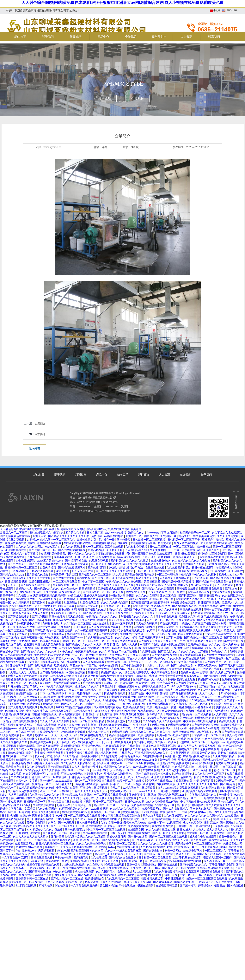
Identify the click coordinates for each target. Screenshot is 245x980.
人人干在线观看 (224, 585)
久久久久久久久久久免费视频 (156, 844)
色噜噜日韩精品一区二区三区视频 (121, 784)
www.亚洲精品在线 (129, 557)
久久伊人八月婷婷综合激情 (78, 760)
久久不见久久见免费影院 (227, 533)
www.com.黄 (150, 760)
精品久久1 (185, 536)
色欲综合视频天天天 (186, 557)
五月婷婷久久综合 (38, 575)
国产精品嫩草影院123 (171, 795)
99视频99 (123, 543)
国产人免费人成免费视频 (23, 707)
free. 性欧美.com (26, 851)
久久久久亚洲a (72, 547)
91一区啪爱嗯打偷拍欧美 (26, 833)
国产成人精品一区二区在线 (219, 760)
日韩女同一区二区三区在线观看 (48, 777)
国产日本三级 (174, 637)
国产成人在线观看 (48, 746)
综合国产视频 (136, 693)
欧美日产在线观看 (203, 763)
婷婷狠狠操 (114, 662)
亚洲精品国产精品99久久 (151, 753)
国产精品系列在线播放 (190, 805)
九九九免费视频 (142, 871)
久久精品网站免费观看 (85, 658)
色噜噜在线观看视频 (50, 543)
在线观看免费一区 (48, 732)
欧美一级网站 (173, 851)
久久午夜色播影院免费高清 (92, 630)
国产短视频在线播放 (26, 721)
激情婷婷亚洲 (91, 767)
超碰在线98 (102, 711)
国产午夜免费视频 (11, 802)
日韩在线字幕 (95, 533)
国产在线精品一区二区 (212, 686)
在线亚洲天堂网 (116, 721)
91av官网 (139, 704)
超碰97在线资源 (108, 777)
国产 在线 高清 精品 (40, 665)
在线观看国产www (73, 637)
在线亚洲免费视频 (126, 798)
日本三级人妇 (118, 833)
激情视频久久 (193, 669)
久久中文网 (50, 592)
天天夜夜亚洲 (123, 679)
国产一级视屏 (67, 823)
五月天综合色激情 (83, 571)
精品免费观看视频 (115, 693)
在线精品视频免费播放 (197, 756)
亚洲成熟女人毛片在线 (190, 599)
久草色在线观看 (55, 882)
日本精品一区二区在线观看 (155, 858)
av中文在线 (67, 651)
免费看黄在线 (51, 854)
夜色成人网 (47, 658)
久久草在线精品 (83, 854)
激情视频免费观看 (69, 697)
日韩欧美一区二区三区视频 (149, 540)
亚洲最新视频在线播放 (143, 795)
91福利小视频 (229, 693)
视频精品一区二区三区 (46, 784)
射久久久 (67, 784)
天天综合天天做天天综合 (23, 672)
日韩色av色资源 (135, 802)
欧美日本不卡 (157, 823)
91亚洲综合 (71, 602)
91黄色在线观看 (90, 602)
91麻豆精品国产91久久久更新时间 (146, 550)
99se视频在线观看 (30, 592)
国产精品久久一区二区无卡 (95, 575)
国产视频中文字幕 (64, 578)
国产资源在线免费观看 (116, 840)
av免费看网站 (203, 707)
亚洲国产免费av (114, 599)
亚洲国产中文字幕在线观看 (141, 609)
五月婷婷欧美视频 (160, 819)
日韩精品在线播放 (188, 589)
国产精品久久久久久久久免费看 (115, 571)
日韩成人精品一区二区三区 (45, 868)
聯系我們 (206, 475)
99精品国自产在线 (11, 770)
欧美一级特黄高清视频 (21, 599)
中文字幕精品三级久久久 (202, 795)
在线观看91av (198, 812)
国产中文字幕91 (18, 564)
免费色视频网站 (152, 809)
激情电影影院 (27, 746)
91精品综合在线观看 (184, 602)
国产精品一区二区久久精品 (102, 690)
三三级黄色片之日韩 (204, 753)
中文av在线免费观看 (124, 711)
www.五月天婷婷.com (50, 561)
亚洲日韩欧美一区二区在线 (32, 878)
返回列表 (34, 448)
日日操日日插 (88, 589)
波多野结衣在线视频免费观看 (128, 630)
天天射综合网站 (36, 823)
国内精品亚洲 (236, 885)
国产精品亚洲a (188, 595)
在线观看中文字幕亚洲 (76, 812)
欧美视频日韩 (185, 718)
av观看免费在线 (234, 641)
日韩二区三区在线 (161, 547)
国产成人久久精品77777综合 (74, 728)
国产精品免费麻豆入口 (73, 648)
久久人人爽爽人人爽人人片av (31, 837)
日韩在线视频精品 (40, 533)
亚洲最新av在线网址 (212, 557)
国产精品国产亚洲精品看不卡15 (150, 602)
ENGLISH (232, 10)
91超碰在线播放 (153, 756)
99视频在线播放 (166, 784)
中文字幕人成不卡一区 (124, 791)
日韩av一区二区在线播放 (119, 683)
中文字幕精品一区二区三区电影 (190, 704)
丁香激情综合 (53, 756)
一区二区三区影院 (185, 547)
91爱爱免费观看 (10, 735)
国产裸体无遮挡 (167, 746)
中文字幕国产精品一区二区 (183, 798)
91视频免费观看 (99, 561)
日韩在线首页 (200, 578)
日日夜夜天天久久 (133, 662)
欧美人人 (230, 630)
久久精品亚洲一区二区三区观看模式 (75, 585)
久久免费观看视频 (191, 655)
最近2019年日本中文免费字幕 (29, 798)
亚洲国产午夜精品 (213, 540)
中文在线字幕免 (221, 592)
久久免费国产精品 (224, 756)
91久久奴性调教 (63, 871)
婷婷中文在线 (235, 739)
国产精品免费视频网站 (72, 568)
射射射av (21, 847)
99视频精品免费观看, (54, 554)
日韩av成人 (184, 830)
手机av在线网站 (109, 665)
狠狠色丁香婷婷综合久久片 (44, 865)
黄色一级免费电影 (182, 707)
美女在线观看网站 (99, 669)
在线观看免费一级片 (135, 819)
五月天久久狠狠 (75, 533)
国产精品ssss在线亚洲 (123, 858)
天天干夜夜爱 (62, 742)
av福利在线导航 (114, 536)
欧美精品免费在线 (134, 707)
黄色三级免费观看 (22, 875)
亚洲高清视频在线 (187, 627)
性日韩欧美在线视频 (113, 658)
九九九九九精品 (209, 606)
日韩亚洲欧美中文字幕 (228, 875)
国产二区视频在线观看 (46, 641)
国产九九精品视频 (143, 840)
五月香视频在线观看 (214, 798)
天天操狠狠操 (221, 826)
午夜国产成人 (224, 568)
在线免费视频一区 (70, 592)
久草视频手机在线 (44, 805)
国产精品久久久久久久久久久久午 (69, 536)
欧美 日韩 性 (112, 644)
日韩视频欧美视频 (16, 582)
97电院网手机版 (47, 599)
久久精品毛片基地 (183, 767)
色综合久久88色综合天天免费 (143, 749)
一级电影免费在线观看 (14, 679)
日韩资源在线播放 (147, 676)
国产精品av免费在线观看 (23, 791)
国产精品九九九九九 (13, 575)
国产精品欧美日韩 (233, 732)
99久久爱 (126, 690)
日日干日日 (139, 669)
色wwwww (153, 533)
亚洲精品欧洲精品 (179, 725)
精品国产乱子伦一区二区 (195, 533)
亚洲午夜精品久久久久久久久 (31, 826)
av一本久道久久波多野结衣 (57, 686)
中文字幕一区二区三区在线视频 (107, 830)
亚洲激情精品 (46, 728)
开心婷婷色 (124, 704)
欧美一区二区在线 (27, 683)
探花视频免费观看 (40, 679)
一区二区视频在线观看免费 (111, 795)
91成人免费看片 (158, 592)
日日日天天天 (48, 697)
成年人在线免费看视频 (217, 690)
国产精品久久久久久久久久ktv (40, 651)
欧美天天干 (58, 575)
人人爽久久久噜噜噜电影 (175, 578)
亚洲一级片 (134, 865)
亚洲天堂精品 (182, 819)
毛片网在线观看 (92, 683)
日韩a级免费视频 (186, 554)
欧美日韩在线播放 (232, 847)
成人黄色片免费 (193, 823)
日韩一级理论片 (85, 557)
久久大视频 (134, 589)
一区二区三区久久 (216, 851)
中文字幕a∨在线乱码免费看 (200, 721)
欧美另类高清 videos (73, 749)
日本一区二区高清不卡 (54, 693)
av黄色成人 (75, 595)
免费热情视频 (48, 568)
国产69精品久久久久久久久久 (95, 739)
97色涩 (216, 732)
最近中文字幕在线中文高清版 (18, 809)
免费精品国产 (9, 623)
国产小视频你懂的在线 (72, 550)
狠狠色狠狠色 (127, 875)
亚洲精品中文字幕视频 (25, 554)
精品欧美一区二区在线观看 (27, 882)
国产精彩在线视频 (59, 767)
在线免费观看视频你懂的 (20, 543)
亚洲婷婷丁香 (235, 620)
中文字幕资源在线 (231, 767)
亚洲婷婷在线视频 (213, 871)
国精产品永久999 (185, 882)
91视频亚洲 (174, 823)
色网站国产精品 (190, 777)
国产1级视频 (40, 616)
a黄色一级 (63, 851)
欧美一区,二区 (25, 840)
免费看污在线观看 (227, 763)
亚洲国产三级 (134, 536)
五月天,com (49, 669)
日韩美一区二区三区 (74, 641)
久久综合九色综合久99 (14, 742)
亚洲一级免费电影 (232, 676)
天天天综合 (176, 669)
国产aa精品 (86, 875)
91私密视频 (17, 690)
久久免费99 (134, 564)
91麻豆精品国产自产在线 (23, 686)
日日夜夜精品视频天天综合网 (151, 648)
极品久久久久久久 (147, 578)
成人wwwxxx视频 (116, 533)
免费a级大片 (51, 749)
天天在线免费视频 (147, 623)
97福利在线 (46, 885)
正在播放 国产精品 (218, 564)
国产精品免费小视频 (52, 672)
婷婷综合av (205, 885)
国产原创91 (39, 602)
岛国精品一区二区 (227, 781)
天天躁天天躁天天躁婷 (173, 676)
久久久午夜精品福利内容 (169, 871)
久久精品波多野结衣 (213, 788)
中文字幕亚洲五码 (179, 753)
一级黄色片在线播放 (86, 784)
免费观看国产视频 (142, 805)
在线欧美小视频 (82, 802)
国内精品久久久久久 (47, 589)
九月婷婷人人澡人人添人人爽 (116, 585)
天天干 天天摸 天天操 (65, 735)
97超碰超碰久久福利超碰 (55, 609)
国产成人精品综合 (156, 861)
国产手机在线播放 (132, 665)
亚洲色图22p (236, 571)
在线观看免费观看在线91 (208, 613)
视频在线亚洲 (51, 760)
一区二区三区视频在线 (160, 662)
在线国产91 (126, 753)
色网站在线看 (212, 669)
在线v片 (141, 875)
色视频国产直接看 (194, 564)
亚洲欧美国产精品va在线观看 (200, 791)
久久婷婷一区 (168, 536)
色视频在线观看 (115, 865)
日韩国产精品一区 (35, 802)
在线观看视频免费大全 (93, 735)
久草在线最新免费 (194, 658)
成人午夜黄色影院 (46, 606)
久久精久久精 (115, 550)
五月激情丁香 (184, 826)
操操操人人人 (24, 589)
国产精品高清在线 (59, 802)
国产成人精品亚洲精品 (215, 616)
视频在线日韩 (146, 885)
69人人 (218, 630)
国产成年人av (233, 700)
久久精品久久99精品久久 (66, 613)
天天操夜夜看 (47, 851)
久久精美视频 (21, 602)
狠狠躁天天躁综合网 (47, 763)
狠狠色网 (226, 606)
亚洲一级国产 (224, 858)
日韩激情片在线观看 (89, 599)
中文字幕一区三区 (93, 582)
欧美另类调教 (147, 735)
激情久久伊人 (137, 533)
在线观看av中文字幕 (28, 760)
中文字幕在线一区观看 (15, 858)
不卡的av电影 (63, 858)
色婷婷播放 (7, 878)
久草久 (143, 798)
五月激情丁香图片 (169, 791)
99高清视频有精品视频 (110, 760)
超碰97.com (42, 735)
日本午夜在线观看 (167, 616)
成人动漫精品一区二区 (217, 861)
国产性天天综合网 (166, 742)
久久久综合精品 (36, 767)
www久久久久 (148, 791)
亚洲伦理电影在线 (21, 606)
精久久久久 (116, 609)
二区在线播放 (218, 571)
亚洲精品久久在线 (100, 648)
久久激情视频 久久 (29, 669)
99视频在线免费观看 (133, 714)
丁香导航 (234, 851)
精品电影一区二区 (99, 732)
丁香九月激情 (170, 533)
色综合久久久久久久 (88, 686)
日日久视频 (80, 627)
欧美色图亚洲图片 (40, 582)
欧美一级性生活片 (158, 707)
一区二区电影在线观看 (67, 582)
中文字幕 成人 (163, 728)
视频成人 (209, 858)
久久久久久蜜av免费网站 (224, 644)
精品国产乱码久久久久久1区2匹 (86, 837)
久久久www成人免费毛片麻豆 (124, 851)
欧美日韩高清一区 (132, 861)
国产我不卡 (7, 851)
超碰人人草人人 (201, 819)
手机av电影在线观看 (96, 833)
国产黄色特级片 (108, 634)
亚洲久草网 (63, 571)
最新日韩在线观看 (212, 589)
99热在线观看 (151, 770)
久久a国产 (65, 627)
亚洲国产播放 (38, 634)
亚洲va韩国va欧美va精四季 (173, 735)
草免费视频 (226, 795)
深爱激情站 (150, 865)
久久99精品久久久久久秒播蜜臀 (162, 721)
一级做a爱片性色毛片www (131, 823)
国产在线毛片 (17, 700)
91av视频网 (36, 847)
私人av (39, 756)
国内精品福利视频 (106, 753)
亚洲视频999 (133, 760)
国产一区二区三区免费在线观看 (169, 837)
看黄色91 (149, 784)
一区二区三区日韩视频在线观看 (155, 571)
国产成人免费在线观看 (211, 620)
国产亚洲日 (235, 798)
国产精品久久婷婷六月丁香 (67, 676)
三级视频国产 (19, 571)
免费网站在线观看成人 (160, 781)
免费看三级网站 (25, 844)
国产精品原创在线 (173, 697)
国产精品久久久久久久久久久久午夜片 (162, 641)
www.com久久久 (136, 592)
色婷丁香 (89, 798)
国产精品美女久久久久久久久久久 (196, 683)
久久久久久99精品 (139, 655)
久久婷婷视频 (148, 651)
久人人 (76, 767)
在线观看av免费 (155, 568)
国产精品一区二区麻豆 (122, 844)
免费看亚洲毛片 (226, 718)
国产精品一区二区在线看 (159, 854)
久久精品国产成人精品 (150, 585)
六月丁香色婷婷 (21, 641)
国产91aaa (231, 589)
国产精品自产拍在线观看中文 (214, 582)
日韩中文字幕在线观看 (217, 609)
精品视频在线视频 (184, 732)
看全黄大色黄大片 (201, 809)
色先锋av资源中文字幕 (195, 672)
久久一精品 (180, 739)
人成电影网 (225, 599)
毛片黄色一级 (107, 540)
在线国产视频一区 (27, 693)
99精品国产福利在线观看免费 (53, 840)
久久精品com (24, 595)
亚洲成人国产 (211, 550)
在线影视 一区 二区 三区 (106, 812)
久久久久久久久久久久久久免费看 (198, 784)
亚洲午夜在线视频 (123, 578)
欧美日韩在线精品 (160, 767)
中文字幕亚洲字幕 (37, 711)
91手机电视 (89, 725)
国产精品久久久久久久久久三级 (130, 561)
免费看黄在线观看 (139, 826)
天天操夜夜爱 (152, 582)
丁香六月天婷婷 (137, 658)
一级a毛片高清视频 (122, 595)
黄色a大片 (40, 655)
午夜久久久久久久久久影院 (65, 798)
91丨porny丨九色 (160, 739)
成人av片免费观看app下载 (162, 802)
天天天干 (13, 585)
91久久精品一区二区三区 (76, 623)
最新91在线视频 (228, 753)
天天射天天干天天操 (157, 665)
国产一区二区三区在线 (161, 620)
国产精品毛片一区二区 (219, 662)
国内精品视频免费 (145, 627)
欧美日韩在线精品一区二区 (184, 847)
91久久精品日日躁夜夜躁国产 (81, 756)
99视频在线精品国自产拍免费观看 (151, 543)
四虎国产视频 (67, 606)
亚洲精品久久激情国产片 (119, 774)
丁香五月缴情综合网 (222, 865)
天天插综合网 (184, 844)
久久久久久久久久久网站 (55, 721)
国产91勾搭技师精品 (176, 809)
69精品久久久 (219, 651)
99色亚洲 (107, 686)
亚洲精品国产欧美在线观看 (174, 763)
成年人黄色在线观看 (191, 634)
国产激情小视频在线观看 (219, 655)
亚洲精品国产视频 (24, 627)
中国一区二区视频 (83, 655)
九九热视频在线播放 (153, 847)
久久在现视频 (99, 858)
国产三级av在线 (224, 809)
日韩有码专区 (206, 882)
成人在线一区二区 (99, 641)
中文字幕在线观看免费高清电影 (122, 816)
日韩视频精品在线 (21, 763)
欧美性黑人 (61, 665)
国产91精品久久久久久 (194, 865)
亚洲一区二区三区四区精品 (88, 721)
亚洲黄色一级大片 (115, 826)
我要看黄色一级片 (57, 861)
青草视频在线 (48, 739)
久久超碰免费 (109, 756)
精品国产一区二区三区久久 (59, 540)
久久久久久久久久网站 (30, 547)
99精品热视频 (96, 550)
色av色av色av (69, 589)
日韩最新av (183, 571)
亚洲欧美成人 (57, 634)
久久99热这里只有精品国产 (206, 700)
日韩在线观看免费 (42, 858)
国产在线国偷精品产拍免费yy (154, 774)
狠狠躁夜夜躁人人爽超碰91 (196, 630)
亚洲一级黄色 (178, 592)
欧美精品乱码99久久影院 (85, 861)
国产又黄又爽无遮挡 (231, 665)
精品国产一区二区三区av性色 (112, 805)
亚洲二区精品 (168, 595)
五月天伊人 (149, 557)
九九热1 (118, 575)
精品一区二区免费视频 (24, 609)
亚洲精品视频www (189, 760)
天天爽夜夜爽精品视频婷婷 (50, 595)
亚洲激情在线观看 (16, 550)
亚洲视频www (9, 728)
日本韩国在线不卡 (15, 665)
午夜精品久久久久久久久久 (103, 616)
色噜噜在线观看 (15, 711)
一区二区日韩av (106, 704)
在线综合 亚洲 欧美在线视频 (37, 816)
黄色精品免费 (199, 571)
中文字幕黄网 (166, 683)
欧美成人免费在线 (210, 746)
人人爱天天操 (105, 798)
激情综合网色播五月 (162, 599)
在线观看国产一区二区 (174, 812)
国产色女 (164, 651)
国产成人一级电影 (86, 819)
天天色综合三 (76, 616)
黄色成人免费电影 (202, 585)
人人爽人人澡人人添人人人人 (211, 830)
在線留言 (185, 475)
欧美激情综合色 (95, 878)
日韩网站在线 (203, 826)
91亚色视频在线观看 (207, 749)
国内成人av (151, 536)
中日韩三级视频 (175, 878)
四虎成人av (226, 575)
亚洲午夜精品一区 (32, 637)
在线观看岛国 (136, 830)
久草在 (52, 823)
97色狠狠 (211, 599)
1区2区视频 (47, 707)
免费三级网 (193, 871)
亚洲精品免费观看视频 (123, 697)
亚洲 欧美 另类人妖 (177, 585)
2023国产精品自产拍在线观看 (74, 707)
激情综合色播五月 (131, 756)
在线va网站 (124, 871)
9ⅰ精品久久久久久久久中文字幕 (32, 578)
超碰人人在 (64, 805)
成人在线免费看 (89, 718)
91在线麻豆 (52, 637)
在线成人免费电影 (88, 606)
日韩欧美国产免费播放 (72, 669)
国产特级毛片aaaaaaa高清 (56, 781)
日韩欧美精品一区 (232, 725)
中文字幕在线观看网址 (165, 672)
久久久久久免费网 (228, 536)
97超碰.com (34, 540)
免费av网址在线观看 (174, 644)
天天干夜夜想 (56, 753)
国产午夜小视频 (144, 742)
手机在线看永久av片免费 (205, 728)
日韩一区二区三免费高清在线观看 (103, 547)
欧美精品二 (52, 847)
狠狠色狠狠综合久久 (45, 714)
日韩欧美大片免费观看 (83, 777)
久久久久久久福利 (126, 637)
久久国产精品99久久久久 (45, 795)
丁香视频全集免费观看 (75, 564)
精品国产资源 (109, 672)
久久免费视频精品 (173, 711)
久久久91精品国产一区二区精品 (119, 651)
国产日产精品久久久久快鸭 (169, 833)
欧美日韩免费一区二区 (87, 840)
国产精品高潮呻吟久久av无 (87, 851)
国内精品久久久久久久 (82, 554)
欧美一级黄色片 (229, 837)
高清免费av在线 (121, 669)
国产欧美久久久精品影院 (76, 763)
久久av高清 (142, 777)
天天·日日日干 (96, 749)
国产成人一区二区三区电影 (78, 704)
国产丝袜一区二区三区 (76, 770)
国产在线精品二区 (149, 697)
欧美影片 (228, 602)
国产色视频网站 (97, 568)
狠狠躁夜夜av (94, 774)
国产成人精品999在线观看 (61, 700)
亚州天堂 (35, 854)
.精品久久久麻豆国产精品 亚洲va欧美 (204, 623)
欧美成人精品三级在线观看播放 (62, 662)
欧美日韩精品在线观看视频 (61, 620)
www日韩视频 (100, 809)
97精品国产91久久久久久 (116, 767)
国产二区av (36, 620)
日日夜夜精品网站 (210, 595)
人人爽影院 (221, 714)
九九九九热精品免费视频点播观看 (178, 788)
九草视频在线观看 (207, 767)
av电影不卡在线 (150, 644)
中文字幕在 (34, 662)
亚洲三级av (127, 777)
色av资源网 (92, 882)
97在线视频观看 (170, 623)
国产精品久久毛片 (61, 711)
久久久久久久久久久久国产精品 (190, 651)
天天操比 (22, 634)
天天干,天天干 (105, 742)
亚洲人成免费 (166, 627)
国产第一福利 (188, 885)
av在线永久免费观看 (73, 732)
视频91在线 (171, 875)
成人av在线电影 (85, 871)
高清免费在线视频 (191, 609)
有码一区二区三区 (225, 770)
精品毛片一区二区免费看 (197, 714)
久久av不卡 (20, 868)
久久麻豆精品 (67, 739)
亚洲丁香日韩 (110, 714)
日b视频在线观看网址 (127, 686)
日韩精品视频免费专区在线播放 (55, 844)
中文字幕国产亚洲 (24, 732)
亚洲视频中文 (141, 606)
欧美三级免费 (184, 781)
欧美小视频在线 (64, 557)
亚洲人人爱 (40, 536)
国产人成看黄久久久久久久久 (224, 805)
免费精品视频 (123, 739)
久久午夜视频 (210, 847)
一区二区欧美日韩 (201, 770)
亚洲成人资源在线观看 (165, 777)
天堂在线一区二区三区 (193, 742)
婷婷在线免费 (35, 700)
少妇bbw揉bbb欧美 (73, 865)
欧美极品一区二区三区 (14, 533)
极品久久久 (196, 676)
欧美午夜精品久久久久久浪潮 (205, 641)
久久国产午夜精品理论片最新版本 (60, 683)
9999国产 (237, 711)
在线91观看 (55, 602)
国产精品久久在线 (96, 609)
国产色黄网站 (67, 599)
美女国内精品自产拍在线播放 (118, 885)
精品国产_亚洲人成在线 (109, 854)
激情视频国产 (117, 655)
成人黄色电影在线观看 (203, 837)
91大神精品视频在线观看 (15, 714)
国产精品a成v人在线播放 (77, 795)
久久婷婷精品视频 (106, 875)
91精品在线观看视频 (42, 571)
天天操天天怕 (160, 679)
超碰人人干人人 (188, 746)
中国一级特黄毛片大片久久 (86, 693)
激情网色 (93, 672)
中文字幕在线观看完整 (189, 662)
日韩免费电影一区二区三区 (21, 568)
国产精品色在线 (93, 613)
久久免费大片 (95, 865)
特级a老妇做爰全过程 (183, 679)
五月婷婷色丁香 (82, 805)
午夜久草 (126, 627)
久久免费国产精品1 (179, 568)
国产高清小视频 (163, 882)
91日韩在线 (225, 683)
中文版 (217, 10)
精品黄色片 (155, 875)
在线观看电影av (219, 840)
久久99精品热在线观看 (100, 637)
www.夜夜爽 (141, 739)
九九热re (72, 718)
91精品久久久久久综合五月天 (90, 791)
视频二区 (115, 788)
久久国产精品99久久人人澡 (172, 840)
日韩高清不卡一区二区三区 (208, 735)
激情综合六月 (101, 763)
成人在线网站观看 (94, 662)
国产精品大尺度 (84, 711)
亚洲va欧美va (156, 798)
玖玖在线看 (62, 885)
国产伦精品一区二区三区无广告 (62, 833)
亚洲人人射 (181, 728)
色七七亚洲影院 (26, 561)
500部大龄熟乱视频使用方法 (126, 568)
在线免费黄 (134, 746)
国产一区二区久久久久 (65, 826)
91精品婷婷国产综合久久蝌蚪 (37, 788)
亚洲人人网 (15, 676)
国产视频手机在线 (76, 561)
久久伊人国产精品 (213, 739)
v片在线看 (53, 774)
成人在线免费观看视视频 (104, 627)
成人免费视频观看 (234, 854)
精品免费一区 (75, 882)
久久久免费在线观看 (125, 641)
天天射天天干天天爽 (231, 627)
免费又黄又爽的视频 (186, 543)
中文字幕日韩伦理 (157, 693)
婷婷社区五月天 (223, 819)
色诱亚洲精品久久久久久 (74, 809)
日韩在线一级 (92, 714)
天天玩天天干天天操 (36, 676)
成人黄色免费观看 (54, 644)
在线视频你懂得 (158, 669)
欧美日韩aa (204, 547)
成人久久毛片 (111, 861)
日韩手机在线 (100, 770)
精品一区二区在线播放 (131, 781)
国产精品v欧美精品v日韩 (148, 690)
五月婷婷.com (217, 742)
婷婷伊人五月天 (117, 837)
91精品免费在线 (167, 630)
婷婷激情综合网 (71, 746)
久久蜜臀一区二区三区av (146, 868)
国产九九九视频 (152, 816)
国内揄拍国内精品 (104, 543)
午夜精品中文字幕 (30, 623)
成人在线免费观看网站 (108, 707)
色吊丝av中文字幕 (27, 781)
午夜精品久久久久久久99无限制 (150, 613)
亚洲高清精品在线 (199, 592)
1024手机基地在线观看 (187, 858)
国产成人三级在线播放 (24, 739)
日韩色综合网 (16, 753)
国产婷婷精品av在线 (185, 606)
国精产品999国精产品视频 (178, 582)
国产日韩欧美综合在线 (40, 819)
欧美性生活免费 (87, 540)
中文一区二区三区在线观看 (196, 875)
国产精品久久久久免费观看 (159, 589)
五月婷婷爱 (58, 837)
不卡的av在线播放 (136, 599)
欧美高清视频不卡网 (152, 637)
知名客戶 (123, 475)
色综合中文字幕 (106, 557)
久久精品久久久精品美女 (125, 809)
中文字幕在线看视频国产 (178, 749)
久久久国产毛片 (106, 871)
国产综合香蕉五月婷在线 (140, 575)
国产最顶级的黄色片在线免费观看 (153, 554)
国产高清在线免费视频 (19, 655)
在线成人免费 (130, 644)
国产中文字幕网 (47, 627)
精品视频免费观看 (152, 878)
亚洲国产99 (159, 725)
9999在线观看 (19, 777)
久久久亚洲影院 (174, 816)
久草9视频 (107, 823)
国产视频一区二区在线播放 (179, 868)
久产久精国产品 (233, 746)
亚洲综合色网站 (92, 746)
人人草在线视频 (18, 795)
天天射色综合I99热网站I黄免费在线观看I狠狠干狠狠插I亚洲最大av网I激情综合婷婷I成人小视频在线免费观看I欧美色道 (122, 3)
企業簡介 (40, 424)
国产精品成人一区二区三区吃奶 (204, 637)
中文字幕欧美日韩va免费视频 (198, 802)
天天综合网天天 (181, 613)
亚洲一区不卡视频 (123, 623)
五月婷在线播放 (198, 644)
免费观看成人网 (233, 844)
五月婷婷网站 (24, 725)
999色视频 (203, 732)
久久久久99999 (169, 609)
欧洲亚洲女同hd (189, 616)
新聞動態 (81, 475)
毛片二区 (72, 575)
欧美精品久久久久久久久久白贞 (162, 564)
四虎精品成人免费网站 (112, 589)
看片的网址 (165, 557)
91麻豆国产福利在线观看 (206, 854)
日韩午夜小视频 (36, 753)
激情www (101, 847)
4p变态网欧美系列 (206, 665)
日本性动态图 (10, 816)
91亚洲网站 (110, 700)
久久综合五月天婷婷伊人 (134, 672)
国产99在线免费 (168, 865)
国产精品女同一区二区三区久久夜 (104, 592)
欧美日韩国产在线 (54, 718)
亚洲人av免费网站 (73, 774)
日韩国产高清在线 (209, 602)
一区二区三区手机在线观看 (185, 550)
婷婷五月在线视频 (69, 725)
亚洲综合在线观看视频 (94, 788)
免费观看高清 (32, 644)
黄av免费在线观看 (70, 714)
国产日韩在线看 (138, 837)
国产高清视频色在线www (15, 536)
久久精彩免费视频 (137, 547)
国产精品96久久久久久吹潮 (165, 658)
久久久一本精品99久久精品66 (23, 718)
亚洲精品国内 (120, 732)
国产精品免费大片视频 (205, 725)
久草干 (152, 630)
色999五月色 (53, 547)
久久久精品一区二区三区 (116, 606)
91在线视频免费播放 (214, 777)
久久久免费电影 (186, 620)
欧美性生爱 (7, 847)
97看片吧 (78, 609)
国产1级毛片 (228, 784)
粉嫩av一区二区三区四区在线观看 (207, 878)
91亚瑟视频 (212, 676)
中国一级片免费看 (67, 788)
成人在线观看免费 (83, 742)
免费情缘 (97, 536)
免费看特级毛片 (161, 606)
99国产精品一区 (165, 805)
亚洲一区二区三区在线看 (108, 802)
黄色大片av (63, 658)
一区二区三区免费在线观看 (84, 816)
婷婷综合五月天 (204, 781)
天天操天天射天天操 (95, 697)
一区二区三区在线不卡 (208, 844)
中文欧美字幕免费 (204, 536)
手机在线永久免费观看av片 (115, 725)
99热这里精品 (65, 819)
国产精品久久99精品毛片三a (108, 564)
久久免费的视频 (146, 683)
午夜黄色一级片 (131, 718)
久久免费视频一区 (34, 774)
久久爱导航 (9, 669)
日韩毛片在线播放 (91, 826)
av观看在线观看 (76, 672)
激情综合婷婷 (51, 704)
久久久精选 (153, 830)
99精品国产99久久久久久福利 (199, 575)
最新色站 (59, 533)
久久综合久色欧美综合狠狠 (77, 847)
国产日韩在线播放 (40, 871)
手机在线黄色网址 (128, 847)
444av (111, 847)
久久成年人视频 (143, 728)
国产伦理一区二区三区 (43, 550)
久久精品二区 (104, 679)
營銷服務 (144, 475)
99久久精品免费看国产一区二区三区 (141, 700)
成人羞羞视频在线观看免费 (217, 543)
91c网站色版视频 (26, 885)
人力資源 (164, 475)
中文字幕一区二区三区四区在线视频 (155, 634)
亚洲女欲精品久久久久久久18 (65, 690)
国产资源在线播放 (19, 616)
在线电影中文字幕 (41, 742)
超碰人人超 (183, 854)
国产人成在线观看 (182, 665)
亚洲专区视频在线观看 (80, 753)
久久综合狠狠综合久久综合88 (215, 868)
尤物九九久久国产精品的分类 (183, 690)
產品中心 (102, 475)
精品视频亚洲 (227, 721)
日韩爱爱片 (7, 749)
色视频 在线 (37, 861)
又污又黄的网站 (187, 686)
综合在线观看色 (183, 774)
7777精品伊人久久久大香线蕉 (43, 770)
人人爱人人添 (86, 679)
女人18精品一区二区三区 (125, 770)
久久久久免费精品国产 (115, 602)
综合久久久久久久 (90, 700)
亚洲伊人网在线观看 (96, 595)
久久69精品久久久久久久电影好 (191, 561)
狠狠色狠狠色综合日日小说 (114, 554)
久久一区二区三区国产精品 (17, 630)
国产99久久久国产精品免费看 (226, 812)
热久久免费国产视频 (223, 672)
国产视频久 (31, 697)
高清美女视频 (125, 676)
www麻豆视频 (44, 875)
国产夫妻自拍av (153, 851)
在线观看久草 (124, 742)
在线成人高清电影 (46, 725)
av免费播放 (232, 816)
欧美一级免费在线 (218, 711)
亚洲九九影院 (28, 728)
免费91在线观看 (196, 711)
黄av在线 (66, 854)
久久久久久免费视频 (117, 613)
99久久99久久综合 (65, 875)
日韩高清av (211, 823)
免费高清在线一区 (149, 711)
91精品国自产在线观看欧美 (139, 788)
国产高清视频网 (194, 648)
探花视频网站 (224, 882)
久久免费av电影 (110, 718)
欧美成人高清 (208, 627)
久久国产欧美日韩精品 (93, 620)
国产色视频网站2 (75, 830)
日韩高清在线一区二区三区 (224, 658)
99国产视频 (173, 714)
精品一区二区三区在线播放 (222, 648)
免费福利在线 (51, 623)
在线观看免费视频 (163, 826)
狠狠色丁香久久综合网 (138, 882)
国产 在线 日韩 (101, 578)
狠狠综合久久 (155, 714)
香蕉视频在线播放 (87, 651)
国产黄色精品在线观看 (184, 693)
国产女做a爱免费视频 (165, 655)
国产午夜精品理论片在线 (44, 564)
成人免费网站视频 (59, 655)
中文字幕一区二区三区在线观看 (206, 833)
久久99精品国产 (47, 809)
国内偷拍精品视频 (46, 648)
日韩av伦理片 (57, 616)
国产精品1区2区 (228, 802)
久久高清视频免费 (114, 746)
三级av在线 (169, 830)
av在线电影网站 (193, 851)
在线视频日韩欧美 (167, 885)
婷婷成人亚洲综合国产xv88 (159, 686)
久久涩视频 (134, 721)
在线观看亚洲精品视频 (77, 543)
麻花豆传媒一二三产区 (84, 665)
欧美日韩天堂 (173, 756)
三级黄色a (149, 746)
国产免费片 (124, 540)
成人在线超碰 (102, 623)
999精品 (61, 816)
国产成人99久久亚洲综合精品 (110, 868)
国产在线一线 (115, 749)
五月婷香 (102, 655)
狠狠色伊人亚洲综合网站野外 (216, 554)
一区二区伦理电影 (168, 575)
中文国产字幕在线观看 (218, 634)
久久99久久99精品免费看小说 (127, 620)
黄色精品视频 (168, 760)
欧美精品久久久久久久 (200, 697)
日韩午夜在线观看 (203, 568)
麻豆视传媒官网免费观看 (100, 676)
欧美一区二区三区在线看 (55, 791)
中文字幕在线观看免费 (84, 885)
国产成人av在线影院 (28, 749)
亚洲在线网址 (142, 725)
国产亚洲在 (227, 823)
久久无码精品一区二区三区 (123, 878)
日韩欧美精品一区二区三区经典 (54, 630)
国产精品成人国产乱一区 (36, 585)
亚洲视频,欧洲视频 (157, 704)
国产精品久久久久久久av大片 (84, 644)
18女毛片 (16, 774)
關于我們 (60, 475)
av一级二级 (140, 767)
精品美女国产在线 (11, 644)
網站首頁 (39, 475)
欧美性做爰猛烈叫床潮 (46, 812)
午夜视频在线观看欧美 (77, 868)
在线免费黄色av (161, 561)
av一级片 (27, 735)
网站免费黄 (34, 704)
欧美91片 (125, 634)
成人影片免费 (199, 840)
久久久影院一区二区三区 (210, 774)
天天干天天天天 (209, 693)
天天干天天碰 (134, 854)
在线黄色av (84, 578)
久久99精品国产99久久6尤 (159, 718)
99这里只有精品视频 (13, 704)
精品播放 (220, 885)
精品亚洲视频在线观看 (123, 735)
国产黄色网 (231, 637)
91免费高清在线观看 (39, 557)
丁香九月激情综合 (111, 882)
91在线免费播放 (36, 690)
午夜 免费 (194, 739)
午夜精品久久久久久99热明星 (124, 582)
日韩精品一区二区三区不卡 (184, 540)
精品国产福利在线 (209, 679)
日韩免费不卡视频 (88, 823)
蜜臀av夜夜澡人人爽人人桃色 (31, 613)
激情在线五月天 (205, 718)
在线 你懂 (177, 648)
